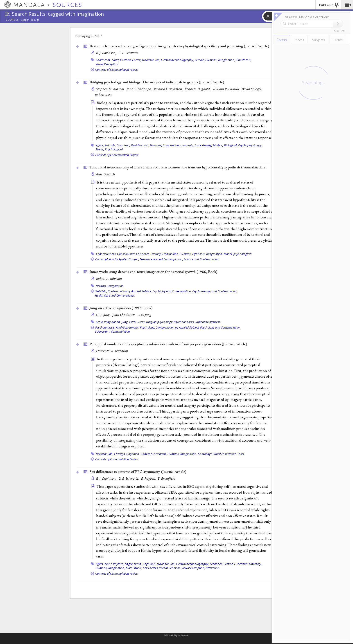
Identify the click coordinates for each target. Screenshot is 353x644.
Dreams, (101, 286)
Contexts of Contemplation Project (117, 70)
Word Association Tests (229, 454)
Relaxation (213, 568)
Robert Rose (104, 95)
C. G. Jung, (104, 315)
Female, (200, 60)
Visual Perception (107, 64)
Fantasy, (156, 254)
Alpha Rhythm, (114, 564)
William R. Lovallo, (227, 89)
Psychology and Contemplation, (220, 327)
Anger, (129, 564)
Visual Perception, (193, 568)
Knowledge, (205, 454)
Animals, (110, 145)
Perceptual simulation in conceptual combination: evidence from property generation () (168, 344)
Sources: (13, 20)
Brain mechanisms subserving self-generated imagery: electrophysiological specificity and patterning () (179, 46)
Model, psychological (238, 254)
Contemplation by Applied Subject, (117, 259)
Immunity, (187, 145)
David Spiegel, (252, 89)
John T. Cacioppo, (140, 89)
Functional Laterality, (248, 564)
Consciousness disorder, (133, 254)
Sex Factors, (151, 568)
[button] (347, 5)
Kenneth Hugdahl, (198, 89)
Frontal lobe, (171, 254)
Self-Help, (101, 291)
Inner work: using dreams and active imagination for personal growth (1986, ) (153, 272)
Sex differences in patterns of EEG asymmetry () (138, 472)
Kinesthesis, (243, 60)
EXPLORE (329, 5)
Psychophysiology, (250, 145)
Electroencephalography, (178, 60)
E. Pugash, (149, 478)
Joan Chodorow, (124, 315)
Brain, (138, 564)
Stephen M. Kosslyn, (111, 89)
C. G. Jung (144, 315)
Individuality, (204, 145)
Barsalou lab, (105, 454)
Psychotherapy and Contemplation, (215, 291)
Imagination (116, 286)
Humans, (211, 60)
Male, (129, 568)
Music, (138, 568)
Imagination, (227, 60)
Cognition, (123, 145)
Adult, (116, 60)
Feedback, (216, 564)
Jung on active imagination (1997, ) (121, 308)
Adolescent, (103, 60)
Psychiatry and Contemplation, (172, 291)
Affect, (100, 145)
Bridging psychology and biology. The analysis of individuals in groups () (157, 82)
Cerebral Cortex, (131, 60)
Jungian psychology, (160, 322)
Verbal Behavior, (170, 568)
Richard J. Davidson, (169, 89)
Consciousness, (106, 254)
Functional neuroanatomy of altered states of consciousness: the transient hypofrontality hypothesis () (178, 167)
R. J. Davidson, (107, 53)
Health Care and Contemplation (115, 295)
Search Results (30, 20)
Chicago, (120, 454)
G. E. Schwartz (128, 53)
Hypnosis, (199, 254)
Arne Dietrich (106, 174)
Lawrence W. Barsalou (112, 351)
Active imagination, (108, 322)
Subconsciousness (208, 322)
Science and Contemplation (201, 259)
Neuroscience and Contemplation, (161, 259)
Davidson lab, (151, 60)
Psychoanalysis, (184, 322)
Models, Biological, (225, 145)
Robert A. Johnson (109, 279)
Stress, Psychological (109, 149)
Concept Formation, (154, 454)
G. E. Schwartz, (129, 478)
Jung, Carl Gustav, (134, 322)
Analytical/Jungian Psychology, (135, 327)
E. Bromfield (166, 478)
